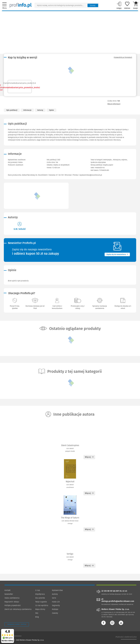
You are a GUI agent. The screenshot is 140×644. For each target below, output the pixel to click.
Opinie (51, 110)
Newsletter (9, 594)
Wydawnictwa (57, 590)
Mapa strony (40, 609)
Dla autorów (40, 598)
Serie (54, 598)
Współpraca (40, 594)
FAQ (37, 613)
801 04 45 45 (122, 591)
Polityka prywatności (13, 605)
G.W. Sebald (20, 229)
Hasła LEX (56, 602)
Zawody (55, 613)
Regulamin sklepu (12, 602)
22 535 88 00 (107, 591)
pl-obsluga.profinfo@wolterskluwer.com (118, 600)
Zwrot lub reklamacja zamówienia (18, 609)
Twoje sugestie (41, 602)
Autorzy (40, 110)
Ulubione (127, 5)
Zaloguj (119, 5)
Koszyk (135, 5)
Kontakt (7, 590)
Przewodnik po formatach (123, 57)
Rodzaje (55, 609)
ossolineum (19, 165)
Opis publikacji (12, 110)
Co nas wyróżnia (42, 605)
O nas (38, 590)
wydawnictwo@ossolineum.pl (91, 175)
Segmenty (56, 605)
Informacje (27, 110)
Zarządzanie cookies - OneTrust (17, 624)
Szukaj (93, 5)
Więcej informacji (114, 104)
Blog (37, 617)
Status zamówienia (12, 598)
